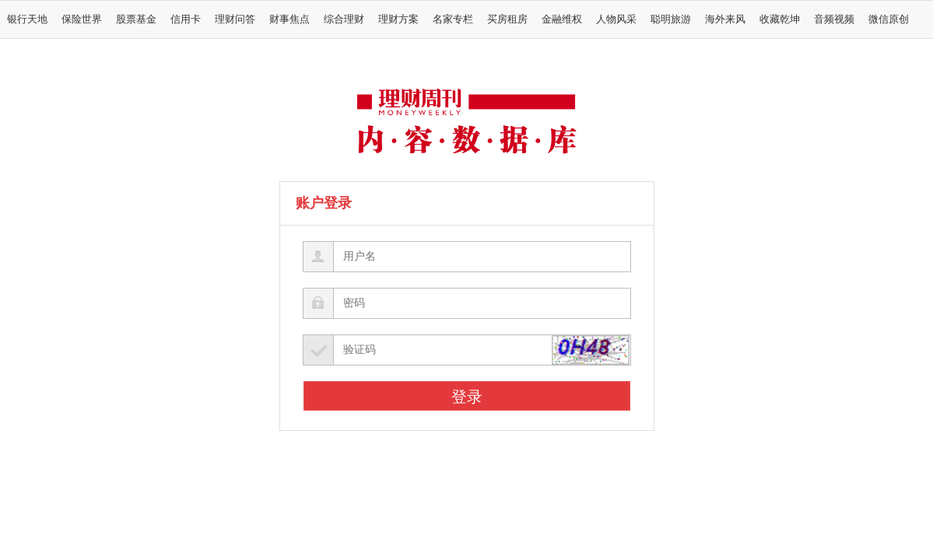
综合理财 (344, 19)
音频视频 (834, 19)
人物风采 (616, 19)
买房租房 (507, 19)
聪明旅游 (671, 19)
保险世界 (82, 19)
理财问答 (235, 19)
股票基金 (136, 19)
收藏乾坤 (780, 19)
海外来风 (725, 19)
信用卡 (186, 19)
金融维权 (562, 19)
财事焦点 (289, 19)
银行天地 (27, 19)
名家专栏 (453, 19)
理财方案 (398, 19)
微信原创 (889, 19)
